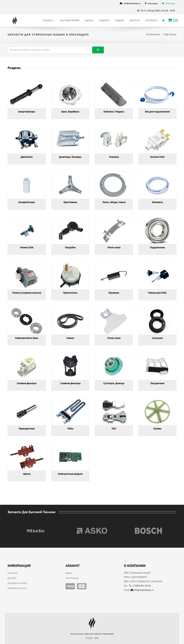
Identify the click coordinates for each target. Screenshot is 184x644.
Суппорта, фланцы (114, 384)
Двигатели (27, 157)
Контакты (151, 21)
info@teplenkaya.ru (142, 590)
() (173, 20)
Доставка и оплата (17, 583)
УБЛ (114, 429)
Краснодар (153, 4)
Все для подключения (157, 112)
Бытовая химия (70, 21)
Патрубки (70, 248)
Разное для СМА (157, 293)
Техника (49, 20)
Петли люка (114, 248)
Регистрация (72, 578)
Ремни (70, 338)
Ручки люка (114, 338)
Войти (69, 573)
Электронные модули (70, 474)
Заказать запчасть (17, 588)
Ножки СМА (27, 248)
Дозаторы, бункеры (70, 157)
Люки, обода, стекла (114, 202)
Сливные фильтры (70, 384)
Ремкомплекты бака (27, 338)
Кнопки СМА (157, 157)
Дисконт (135, 21)
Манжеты (157, 202)
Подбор (120, 21)
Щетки (27, 474)
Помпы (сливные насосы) (27, 293)
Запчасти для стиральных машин (92, 634)
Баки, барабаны (70, 112)
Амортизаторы (27, 112)
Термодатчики (27, 429)
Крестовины (70, 202)
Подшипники (157, 248)
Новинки (104, 21)
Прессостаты (70, 293)
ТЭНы (70, 429)
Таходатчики (157, 384)
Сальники (157, 338)
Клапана (114, 157)
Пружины (114, 293)
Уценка (89, 21)
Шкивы (157, 429)
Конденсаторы (27, 202)
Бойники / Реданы (114, 112)
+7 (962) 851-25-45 (140, 586)
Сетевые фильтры (27, 384)
